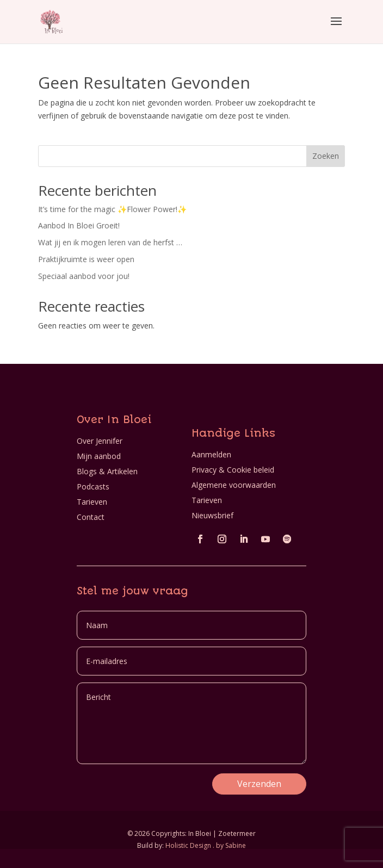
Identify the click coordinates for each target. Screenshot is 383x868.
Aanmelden (211, 454)
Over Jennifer (100, 441)
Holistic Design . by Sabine (206, 845)
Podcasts (93, 486)
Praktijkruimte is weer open (86, 259)
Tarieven (92, 502)
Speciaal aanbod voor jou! (84, 276)
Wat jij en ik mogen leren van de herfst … (110, 242)
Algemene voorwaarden (234, 485)
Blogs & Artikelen (107, 471)
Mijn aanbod (99, 456)
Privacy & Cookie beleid (233, 470)
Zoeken (326, 156)
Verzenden (259, 784)
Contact (91, 517)
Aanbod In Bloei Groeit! (79, 225)
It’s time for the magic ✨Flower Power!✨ (112, 209)
